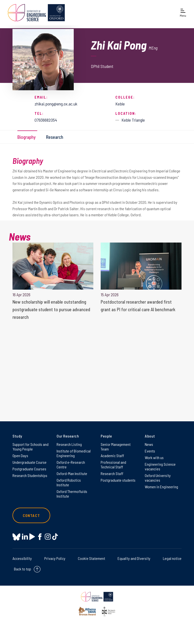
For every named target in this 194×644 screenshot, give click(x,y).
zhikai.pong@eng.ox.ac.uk (56, 104)
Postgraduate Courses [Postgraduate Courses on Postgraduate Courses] (29, 469)
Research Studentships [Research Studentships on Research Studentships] (30, 475)
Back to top (23, 569)
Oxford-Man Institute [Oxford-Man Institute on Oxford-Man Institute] (72, 473)
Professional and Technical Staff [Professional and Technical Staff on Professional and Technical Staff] (113, 464)
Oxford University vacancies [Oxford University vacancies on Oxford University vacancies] (158, 478)
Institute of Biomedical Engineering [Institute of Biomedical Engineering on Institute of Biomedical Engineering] (74, 453)
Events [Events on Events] (150, 451)
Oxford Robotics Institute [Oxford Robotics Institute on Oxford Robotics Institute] (69, 482)
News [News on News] (149, 444)
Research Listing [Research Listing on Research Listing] (69, 444)
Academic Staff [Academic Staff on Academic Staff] (112, 456)
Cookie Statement (91, 558)
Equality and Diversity (134, 558)
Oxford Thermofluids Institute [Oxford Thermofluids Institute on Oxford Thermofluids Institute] (72, 494)
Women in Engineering (161, 487)
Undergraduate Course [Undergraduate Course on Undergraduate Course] (30, 462)
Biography (26, 137)
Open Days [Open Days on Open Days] (20, 456)
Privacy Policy (55, 558)
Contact (31, 515)
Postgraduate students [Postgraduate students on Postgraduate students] (118, 480)
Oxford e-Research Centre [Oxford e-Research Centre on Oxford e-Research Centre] (71, 464)
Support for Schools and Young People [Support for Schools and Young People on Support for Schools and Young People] (30, 447)
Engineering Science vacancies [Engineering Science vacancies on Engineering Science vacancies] (160, 466)
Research (55, 137)
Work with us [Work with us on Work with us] (154, 457)
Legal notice (172, 558)
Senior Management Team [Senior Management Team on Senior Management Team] (116, 447)
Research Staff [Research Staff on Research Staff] (112, 473)
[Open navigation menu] (183, 13)
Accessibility (22, 558)
